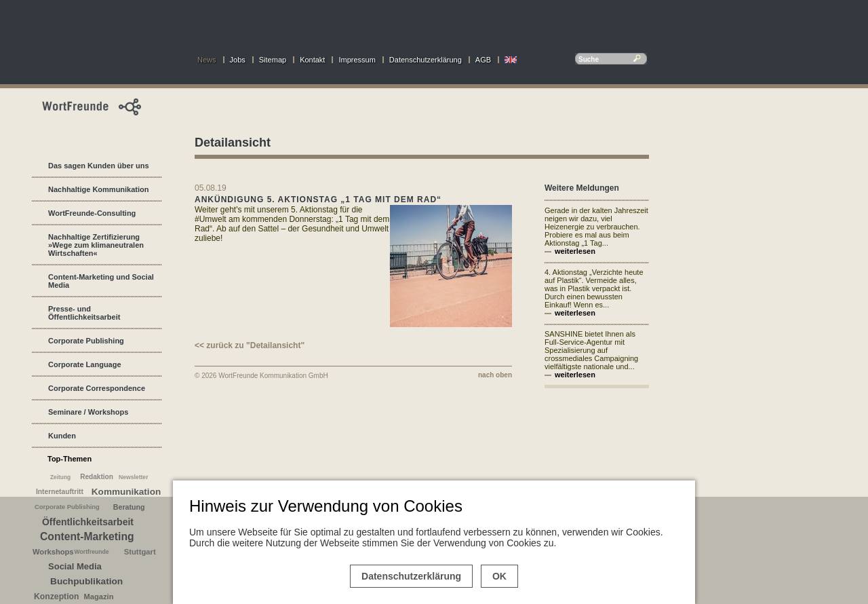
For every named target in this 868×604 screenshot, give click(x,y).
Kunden (62, 436)
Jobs (238, 60)
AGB (483, 60)
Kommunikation (126, 492)
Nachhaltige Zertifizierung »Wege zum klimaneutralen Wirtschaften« (96, 245)
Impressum (357, 60)
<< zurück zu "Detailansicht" (250, 345)
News (207, 60)
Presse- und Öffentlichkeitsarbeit (84, 313)
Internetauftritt (60, 492)
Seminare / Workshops (88, 412)
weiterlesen (575, 251)
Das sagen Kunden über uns (99, 166)
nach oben (495, 375)
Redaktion (97, 477)
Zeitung (60, 477)
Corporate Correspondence (97, 388)
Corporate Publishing (86, 341)
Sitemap (273, 60)
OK (499, 576)
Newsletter (134, 477)
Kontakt (312, 60)
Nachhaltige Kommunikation (99, 189)
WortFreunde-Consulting (92, 213)
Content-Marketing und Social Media (101, 281)
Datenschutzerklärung (426, 60)
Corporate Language (85, 364)
